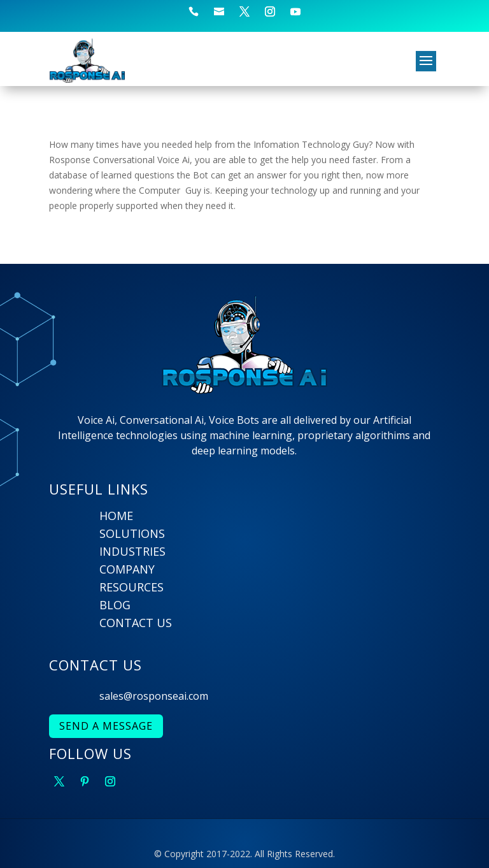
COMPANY (127, 569)
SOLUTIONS (132, 533)
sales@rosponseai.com (154, 696)
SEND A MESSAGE (106, 726)
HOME (116, 516)
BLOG (115, 605)
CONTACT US (136, 623)
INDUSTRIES (132, 551)
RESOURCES (131, 587)
